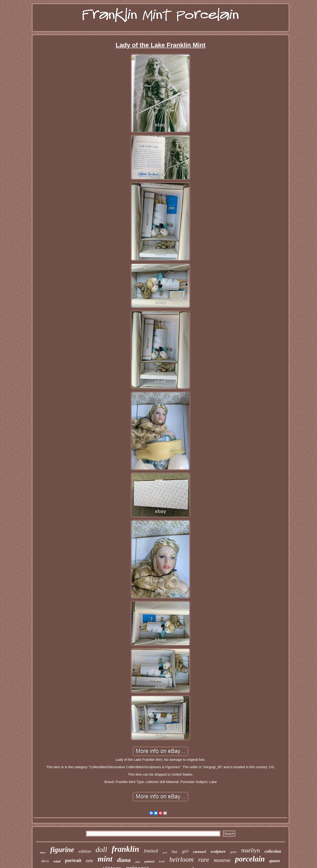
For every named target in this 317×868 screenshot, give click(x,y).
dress (43, 852)
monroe (222, 860)
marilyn (251, 850)
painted (149, 861)
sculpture (218, 851)
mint (105, 859)
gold (165, 852)
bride (162, 862)
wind (57, 861)
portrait (73, 860)
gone (233, 852)
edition (85, 851)
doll (101, 849)
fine (174, 852)
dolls (138, 862)
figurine (62, 850)
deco (45, 861)
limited (151, 851)
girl (185, 851)
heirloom (182, 859)
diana (124, 860)
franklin (125, 849)
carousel (200, 852)
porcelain (250, 859)
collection (273, 851)
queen (275, 861)
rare (204, 860)
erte (89, 861)
